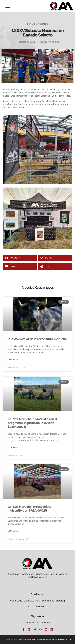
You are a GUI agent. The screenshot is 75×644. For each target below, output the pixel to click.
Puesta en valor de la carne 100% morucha (37, 339)
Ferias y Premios (38, 24)
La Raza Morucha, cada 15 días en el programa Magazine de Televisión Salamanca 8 (32, 423)
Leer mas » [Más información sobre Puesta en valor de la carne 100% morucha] (13, 360)
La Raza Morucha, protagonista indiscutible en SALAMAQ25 (29, 509)
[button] (8, 6)
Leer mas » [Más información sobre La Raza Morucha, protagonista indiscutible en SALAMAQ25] (13, 531)
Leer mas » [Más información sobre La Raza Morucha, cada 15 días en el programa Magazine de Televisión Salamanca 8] (13, 447)
